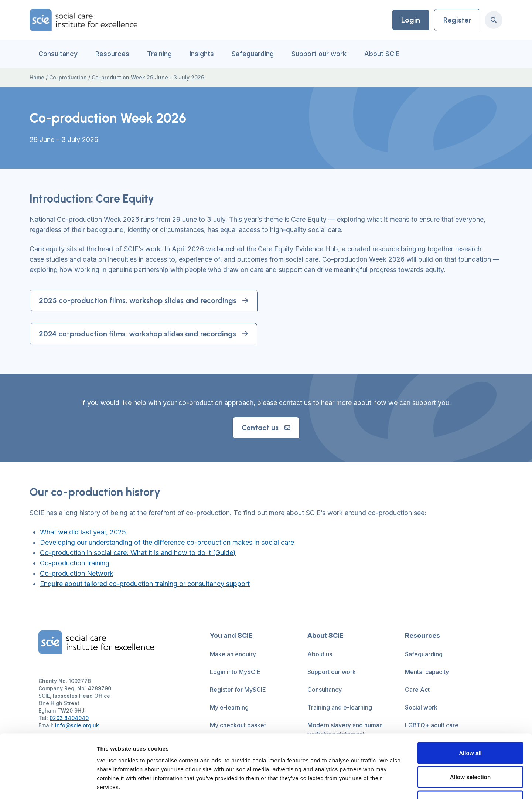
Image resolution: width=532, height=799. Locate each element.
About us (320, 654)
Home (37, 77)
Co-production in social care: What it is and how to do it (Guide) (138, 553)
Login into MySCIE (235, 672)
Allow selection (470, 726)
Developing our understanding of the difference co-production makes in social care (167, 542)
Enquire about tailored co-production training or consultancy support (145, 584)
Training (159, 54)
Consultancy (58, 54)
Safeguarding (253, 54)
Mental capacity (427, 672)
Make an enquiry (233, 654)
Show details (388, 784)
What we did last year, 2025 (83, 532)
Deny (470, 750)
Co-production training (75, 563)
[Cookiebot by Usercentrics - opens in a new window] (48, 785)
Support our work (319, 54)
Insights (202, 54)
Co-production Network (77, 573)
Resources (112, 54)
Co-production (68, 77)
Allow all (470, 702)
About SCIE (382, 54)
